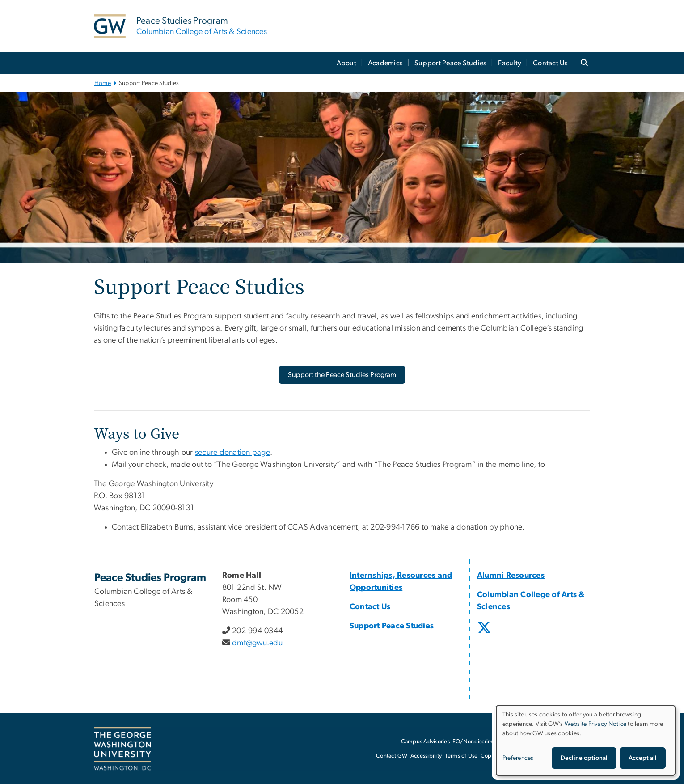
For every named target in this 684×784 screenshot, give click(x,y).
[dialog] (586, 740)
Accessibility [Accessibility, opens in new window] (426, 756)
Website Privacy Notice (596, 724)
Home (103, 83)
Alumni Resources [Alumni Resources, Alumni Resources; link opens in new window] (511, 576)
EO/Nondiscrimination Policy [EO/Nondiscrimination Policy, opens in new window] (490, 742)
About (346, 63)
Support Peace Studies (450, 63)
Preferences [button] (518, 758)
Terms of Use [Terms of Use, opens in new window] (461, 756)
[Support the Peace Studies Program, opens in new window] (342, 375)
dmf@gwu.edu (257, 643)
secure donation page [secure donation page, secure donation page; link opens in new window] (232, 453)
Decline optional (584, 758)
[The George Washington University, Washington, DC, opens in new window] (122, 749)
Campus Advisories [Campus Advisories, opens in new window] (425, 742)
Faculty (510, 63)
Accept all (643, 758)
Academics (385, 63)
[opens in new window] (485, 634)
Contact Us (551, 63)
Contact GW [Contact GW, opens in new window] (392, 756)
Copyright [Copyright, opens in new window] (494, 756)
